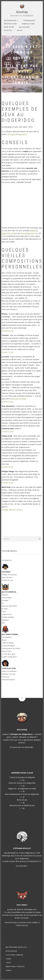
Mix (3, 623)
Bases (4, 640)
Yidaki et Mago (8, 643)
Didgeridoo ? (11, 21)
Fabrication (28, 24)
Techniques (29, 21)
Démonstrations (8, 680)
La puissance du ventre (11, 648)
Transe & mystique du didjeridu (22, 777)
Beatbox (5, 620)
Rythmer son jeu (8, 674)
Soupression (7, 614)
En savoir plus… (22, 866)
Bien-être (9, 27)
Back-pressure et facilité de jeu (22, 805)
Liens (9, 959)
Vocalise (5, 600)
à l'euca (19, 510)
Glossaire (24, 27)
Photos (8, 30)
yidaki (14, 233)
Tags (8, 963)
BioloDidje (22, 12)
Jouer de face (7, 577)
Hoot (4, 611)
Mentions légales (15, 966)
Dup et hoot (7, 651)
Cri (3, 603)
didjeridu (34, 230)
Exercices (6, 677)
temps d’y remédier (18, 399)
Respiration (10, 24)
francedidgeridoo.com (29, 233)
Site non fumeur (15, 955)
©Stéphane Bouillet (16, 947)
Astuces (5, 595)
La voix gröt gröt (9, 654)
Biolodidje (11, 951)
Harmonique (7, 597)
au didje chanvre (8, 510)
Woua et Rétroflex (9, 606)
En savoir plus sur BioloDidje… (22, 747)
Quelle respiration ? (10, 657)
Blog (20, 30)
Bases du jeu (22, 800)
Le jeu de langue (8, 645)
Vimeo (9, 970)
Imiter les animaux (9, 671)
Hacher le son (7, 580)
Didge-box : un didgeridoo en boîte (22, 788)
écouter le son (8, 331)
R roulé (5, 609)
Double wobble (8, 617)
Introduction (7, 560)
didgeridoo (6, 233)
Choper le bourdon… (10, 575)
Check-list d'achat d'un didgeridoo (22, 783)
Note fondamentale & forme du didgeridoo (22, 794)
